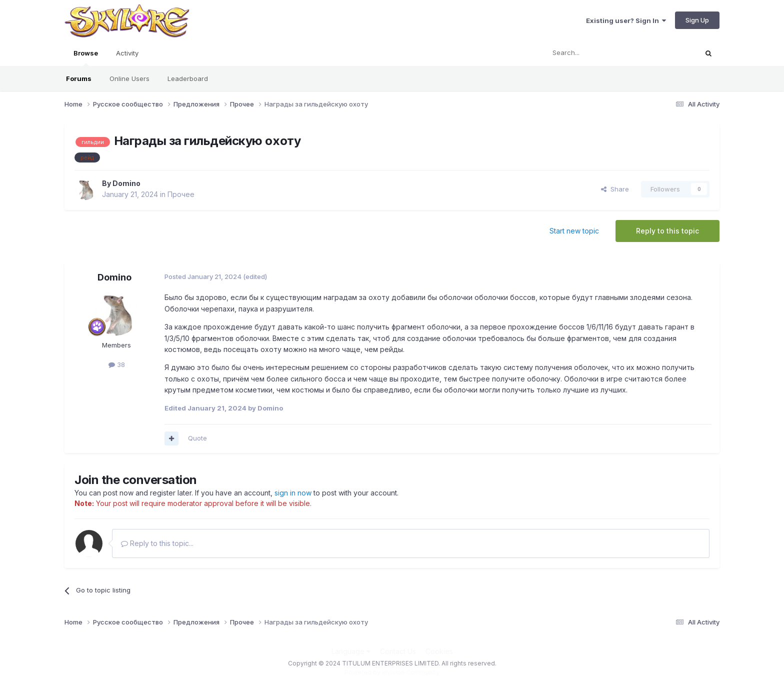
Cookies (439, 651)
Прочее (181, 194)
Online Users (129, 78)
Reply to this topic (667, 231)
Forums (79, 78)
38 (117, 364)
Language (351, 651)
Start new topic (574, 231)
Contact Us (398, 651)
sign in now (293, 493)
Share (615, 189)
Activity (127, 53)
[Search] (595, 53)
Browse (86, 57)
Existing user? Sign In (626, 20)
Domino (126, 183)
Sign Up (697, 20)
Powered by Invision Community (392, 672)
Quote (197, 438)
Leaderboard (188, 78)
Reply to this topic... (157, 543)
